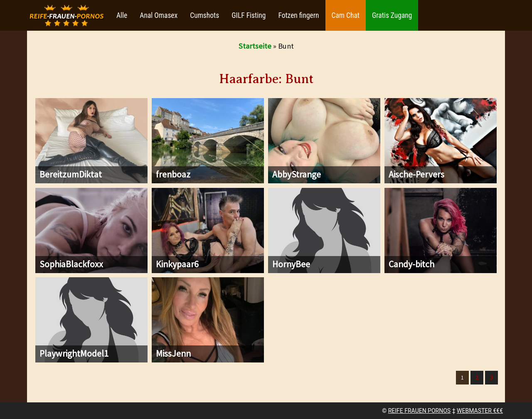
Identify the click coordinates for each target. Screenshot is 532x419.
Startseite (255, 46)
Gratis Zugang (392, 15)
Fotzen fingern (298, 15)
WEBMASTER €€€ (480, 411)
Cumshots (204, 15)
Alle (122, 15)
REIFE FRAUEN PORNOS (419, 411)
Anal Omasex (159, 15)
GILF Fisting (249, 15)
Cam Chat (346, 15)
